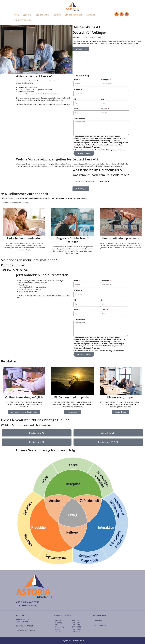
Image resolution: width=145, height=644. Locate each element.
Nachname (106, 80)
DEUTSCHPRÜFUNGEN (74, 15)
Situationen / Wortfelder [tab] (85, 181)
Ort (103, 99)
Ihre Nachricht (79, 118)
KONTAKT (57, 15)
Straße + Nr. (78, 89)
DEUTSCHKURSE (42, 15)
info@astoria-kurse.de (28, 630)
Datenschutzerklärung (103, 150)
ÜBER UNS (27, 15)
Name (76, 80)
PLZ (75, 99)
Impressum (98, 621)
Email (76, 109)
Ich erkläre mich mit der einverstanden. (100, 150)
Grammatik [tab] (105, 181)
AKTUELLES (91, 15)
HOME (17, 15)
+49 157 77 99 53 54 (14, 270)
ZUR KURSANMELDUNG (23, 20)
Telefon (104, 109)
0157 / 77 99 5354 (26, 626)
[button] (27, 15)
